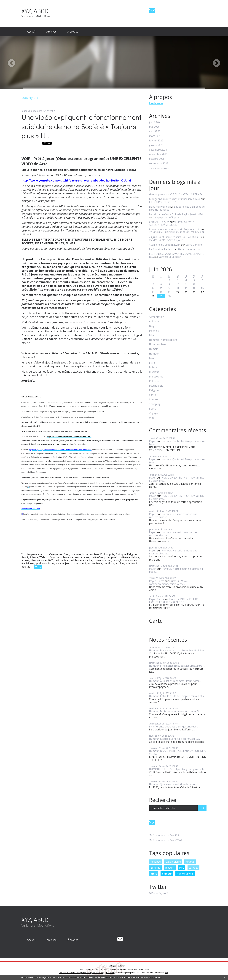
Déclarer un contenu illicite (70, 973)
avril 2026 (155, 131)
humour (167, 874)
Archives (51, 31)
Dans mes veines (159, 207)
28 (153, 296)
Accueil (31, 31)
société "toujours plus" (104, 557)
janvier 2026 (156, 145)
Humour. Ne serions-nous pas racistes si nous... (173, 516)
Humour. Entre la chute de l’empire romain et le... (178, 696)
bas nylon (118, 560)
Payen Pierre (157, 581)
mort (154, 874)
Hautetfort (121, 966)
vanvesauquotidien (170, 257)
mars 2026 (155, 136)
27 (202, 292)
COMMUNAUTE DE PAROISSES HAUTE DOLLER (177, 232)
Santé (25, 557)
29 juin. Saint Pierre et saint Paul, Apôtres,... (174, 237)
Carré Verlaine (194, 245)
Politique (121, 554)
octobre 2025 (157, 159)
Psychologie (156, 386)
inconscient (79, 563)
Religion (132, 554)
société (60, 563)
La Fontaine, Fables (160, 249)
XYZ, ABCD (35, 11)
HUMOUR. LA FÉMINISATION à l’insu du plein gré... (177, 479)
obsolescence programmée (73, 557)
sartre (89, 560)
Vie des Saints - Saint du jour (166, 240)
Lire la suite (156, 103)
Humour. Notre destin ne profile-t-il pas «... (176, 570)
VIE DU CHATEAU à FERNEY (186, 194)
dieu (33, 560)
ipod (38, 563)
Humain (154, 349)
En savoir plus (155, 977)
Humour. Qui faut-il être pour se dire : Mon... (177, 443)
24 (178, 292)
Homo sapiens (158, 344)
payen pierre (173, 862)
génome (42, 560)
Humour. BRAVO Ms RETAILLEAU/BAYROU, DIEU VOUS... (178, 752)
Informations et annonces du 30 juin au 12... (175, 229)
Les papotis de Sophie (167, 217)
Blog (67, 554)
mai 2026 (154, 127)
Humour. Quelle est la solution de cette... (173, 784)
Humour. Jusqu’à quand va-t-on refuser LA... (175, 739)
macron (170, 868)
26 (194, 292)
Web (42, 557)
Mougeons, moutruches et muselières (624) (175, 199)
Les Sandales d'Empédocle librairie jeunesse (177, 208)
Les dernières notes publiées (115, 969)
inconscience (95, 563)
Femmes (154, 331)
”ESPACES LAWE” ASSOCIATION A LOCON (172, 223)
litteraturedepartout (189, 249)
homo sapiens (185, 874)
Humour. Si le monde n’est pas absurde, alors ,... (177, 666)
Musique (154, 372)
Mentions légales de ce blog (93, 973)
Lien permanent (33, 554)
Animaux (154, 321)
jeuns (68, 563)
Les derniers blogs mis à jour (91, 969)
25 (186, 292)
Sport (152, 409)
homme (190, 862)
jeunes (25, 560)
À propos (73, 31)
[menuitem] (31, 32)
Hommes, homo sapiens (85, 554)
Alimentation (157, 317)
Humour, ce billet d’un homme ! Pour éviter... (175, 681)
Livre (152, 363)
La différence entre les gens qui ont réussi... (174, 727)
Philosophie (107, 554)
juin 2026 (154, 122)
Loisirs (153, 367)
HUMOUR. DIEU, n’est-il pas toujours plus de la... (177, 769)
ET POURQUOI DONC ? (162, 202)
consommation (102, 560)
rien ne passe (157, 194)
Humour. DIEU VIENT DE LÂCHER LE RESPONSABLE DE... (174, 601)
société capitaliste (129, 557)
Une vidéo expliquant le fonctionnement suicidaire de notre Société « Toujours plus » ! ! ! (82, 126)
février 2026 (156, 141)
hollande (156, 862)
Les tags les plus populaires (138, 969)
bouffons (109, 563)
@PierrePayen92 (159, 893)
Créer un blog (108, 966)
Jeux (152, 358)
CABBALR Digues (159, 222)
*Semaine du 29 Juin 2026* (165, 245)
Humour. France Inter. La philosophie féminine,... (177, 650)
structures (48, 563)
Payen (153, 441)
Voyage (153, 413)
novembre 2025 (158, 154)
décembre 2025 (158, 150)
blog (166, 973)
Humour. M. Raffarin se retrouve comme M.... (175, 711)
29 (161, 296)
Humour (154, 354)
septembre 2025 (159, 164)
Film (151, 335)
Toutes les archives (159, 169)
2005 (51, 560)
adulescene (77, 560)
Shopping (155, 404)
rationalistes (62, 560)
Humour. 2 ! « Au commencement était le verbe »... (169, 582)
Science (34, 557)
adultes (120, 563)
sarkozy (193, 868)
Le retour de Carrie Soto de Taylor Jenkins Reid (177, 214)
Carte (156, 621)
